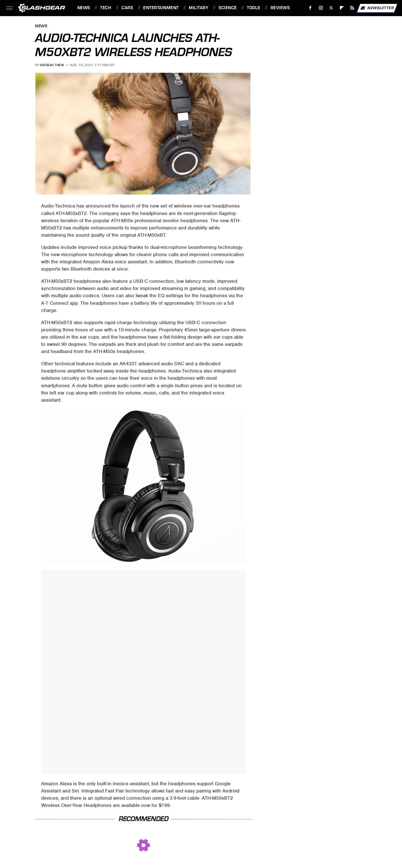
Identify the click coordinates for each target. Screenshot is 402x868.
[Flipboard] (342, 8)
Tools (254, 8)
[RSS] (352, 8)
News (84, 8)
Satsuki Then (52, 65)
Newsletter (377, 8)
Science (228, 8)
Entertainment (161, 8)
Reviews (280, 8)
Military (198, 8)
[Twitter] (331, 8)
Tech (106, 8)
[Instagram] (321, 8)
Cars (127, 8)
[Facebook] (310, 8)
